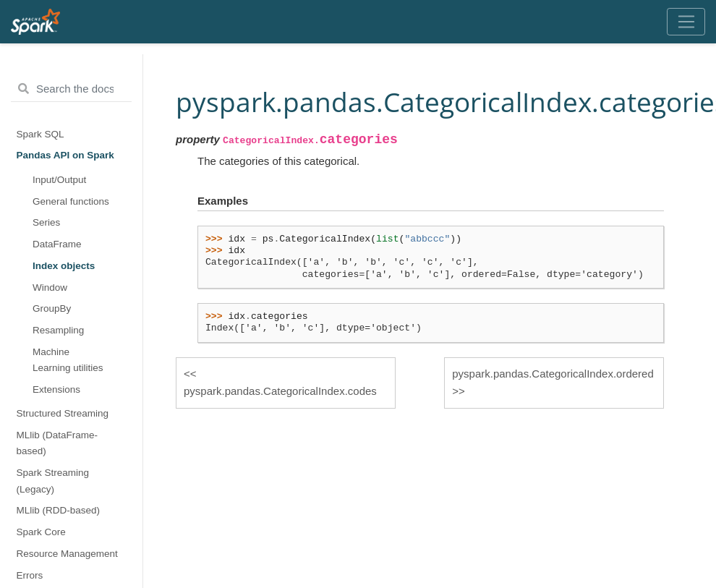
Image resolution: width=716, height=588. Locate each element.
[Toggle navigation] (686, 22)
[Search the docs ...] (71, 89)
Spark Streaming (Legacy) (53, 481)
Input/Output (59, 180)
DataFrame (57, 244)
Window (50, 287)
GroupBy (52, 308)
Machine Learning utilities (68, 360)
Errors (30, 575)
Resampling (58, 330)
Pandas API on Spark (65, 155)
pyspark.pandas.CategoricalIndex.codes (280, 391)
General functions (71, 201)
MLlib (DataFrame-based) (57, 443)
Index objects (64, 266)
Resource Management (67, 554)
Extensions (56, 389)
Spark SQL (41, 134)
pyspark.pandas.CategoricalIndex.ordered (553, 374)
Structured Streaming (63, 413)
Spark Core (41, 532)
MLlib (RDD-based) (59, 510)
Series (46, 222)
